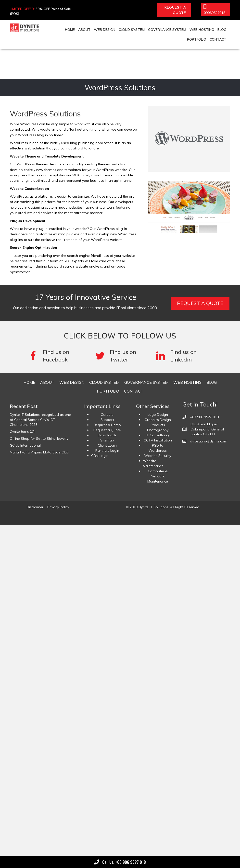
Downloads (107, 435)
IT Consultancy (158, 435)
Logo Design (158, 415)
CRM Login (100, 456)
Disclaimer (35, 507)
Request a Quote (107, 430)
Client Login (107, 445)
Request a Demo (107, 425)
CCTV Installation (158, 440)
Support (107, 420)
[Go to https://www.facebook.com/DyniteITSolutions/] (57, 356)
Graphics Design (158, 420)
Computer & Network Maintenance (158, 476)
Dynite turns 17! (22, 431)
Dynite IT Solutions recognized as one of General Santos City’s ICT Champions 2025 (40, 420)
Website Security (158, 456)
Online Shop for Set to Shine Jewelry (39, 439)
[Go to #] (120, 356)
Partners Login (107, 451)
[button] (174, 10)
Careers (107, 415)
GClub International (25, 445)
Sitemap (107, 440)
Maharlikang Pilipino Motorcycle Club (39, 452)
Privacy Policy (58, 507)
